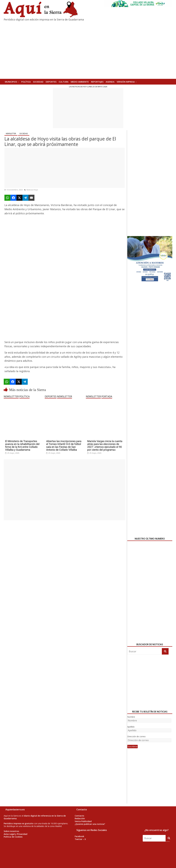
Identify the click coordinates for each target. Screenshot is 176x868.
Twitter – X (80, 839)
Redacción (80, 818)
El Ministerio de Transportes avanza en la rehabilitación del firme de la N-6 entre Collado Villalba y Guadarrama (22, 445)
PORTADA (107, 396)
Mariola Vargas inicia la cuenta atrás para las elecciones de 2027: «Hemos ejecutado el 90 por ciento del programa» (105, 445)
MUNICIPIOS (11, 82)
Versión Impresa (126, 82)
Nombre (131, 717)
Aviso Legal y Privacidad (15, 834)
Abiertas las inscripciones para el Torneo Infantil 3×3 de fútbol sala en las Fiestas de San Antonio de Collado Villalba (64, 445)
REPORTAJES (97, 82)
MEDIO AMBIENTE (80, 82)
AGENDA (110, 82)
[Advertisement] (88, 108)
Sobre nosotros (11, 831)
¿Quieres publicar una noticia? (90, 824)
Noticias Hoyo (32, 190)
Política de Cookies (13, 837)
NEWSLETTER (11, 134)
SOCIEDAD (38, 82)
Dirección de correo (136, 736)
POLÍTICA (26, 82)
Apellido (131, 727)
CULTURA (64, 82)
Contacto (79, 816)
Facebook (79, 836)
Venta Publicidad (83, 821)
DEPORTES (51, 82)
